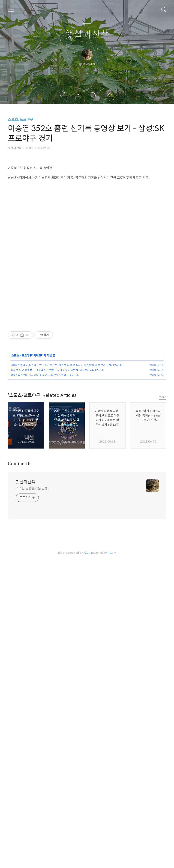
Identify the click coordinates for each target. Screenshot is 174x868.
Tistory (112, 862)
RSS (95, 94)
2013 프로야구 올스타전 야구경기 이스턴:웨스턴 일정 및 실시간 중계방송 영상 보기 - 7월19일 (64, 577)
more (162, 706)
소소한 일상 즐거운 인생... (33, 798)
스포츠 (15, 568)
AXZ (86, 862)
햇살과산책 (87, 35)
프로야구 (27, 568)
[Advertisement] (87, 193)
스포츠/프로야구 (21, 119)
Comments (20, 773)
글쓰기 (63, 94)
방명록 (79, 94)
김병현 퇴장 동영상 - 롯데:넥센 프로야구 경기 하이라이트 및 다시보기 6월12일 (55, 582)
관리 (110, 94)
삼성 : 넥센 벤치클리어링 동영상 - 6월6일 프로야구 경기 (42, 587)
